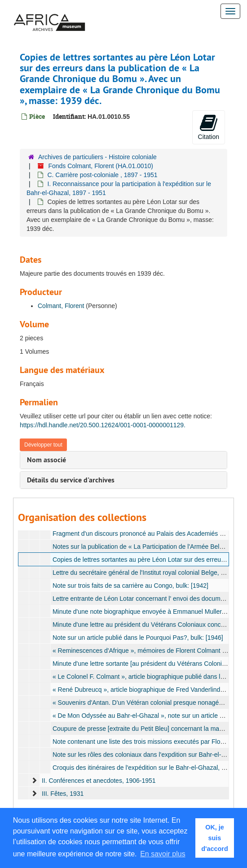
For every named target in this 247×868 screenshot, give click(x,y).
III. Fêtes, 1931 (63, 794)
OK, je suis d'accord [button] (214, 838)
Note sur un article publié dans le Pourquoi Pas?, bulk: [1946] (138, 638)
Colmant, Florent (61, 306)
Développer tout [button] (43, 445)
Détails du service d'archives (71, 480)
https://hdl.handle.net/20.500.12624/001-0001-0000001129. (103, 425)
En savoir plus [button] (163, 854)
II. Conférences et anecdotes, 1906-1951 (99, 781)
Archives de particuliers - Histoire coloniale (97, 157)
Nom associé (46, 460)
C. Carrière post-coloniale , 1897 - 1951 (102, 175)
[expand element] (34, 781)
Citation (209, 127)
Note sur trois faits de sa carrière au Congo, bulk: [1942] (130, 586)
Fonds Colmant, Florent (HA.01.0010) (100, 166)
